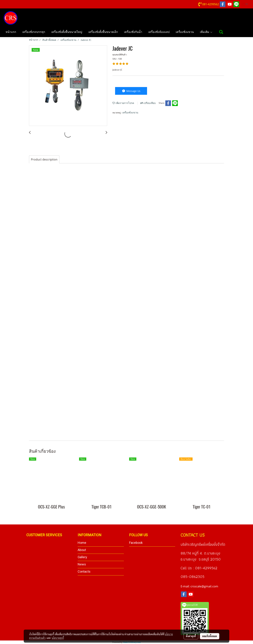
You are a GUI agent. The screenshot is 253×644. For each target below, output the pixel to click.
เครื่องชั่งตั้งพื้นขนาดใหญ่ (67, 32)
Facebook (136, 543)
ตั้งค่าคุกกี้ (191, 636)
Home (82, 543)
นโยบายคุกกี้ (58, 638)
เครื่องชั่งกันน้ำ (133, 32)
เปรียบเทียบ (148, 103)
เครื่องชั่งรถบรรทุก (34, 32)
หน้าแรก (11, 32)
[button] (221, 32)
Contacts (84, 571)
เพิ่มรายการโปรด (123, 103)
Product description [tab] (44, 159)
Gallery (82, 557)
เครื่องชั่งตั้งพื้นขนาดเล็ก (103, 32)
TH (245, 4)
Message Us (131, 91)
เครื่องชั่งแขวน (185, 32)
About (82, 550)
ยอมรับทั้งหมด (210, 636)
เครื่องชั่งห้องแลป (159, 32)
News (82, 564)
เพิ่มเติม (206, 32)
